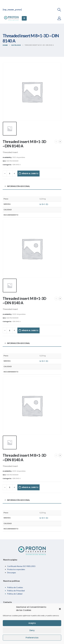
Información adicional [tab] (18, 186)
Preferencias (32, 638)
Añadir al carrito (30, 173)
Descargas (12, 572)
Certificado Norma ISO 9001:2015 (21, 566)
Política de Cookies (15, 587)
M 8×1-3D (44, 204)
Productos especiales (16, 569)
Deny (32, 630)
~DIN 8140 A (16, 165)
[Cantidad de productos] (10, 174)
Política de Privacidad (16, 591)
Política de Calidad (15, 594)
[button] (60, 609)
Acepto (32, 623)
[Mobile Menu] (24, 18)
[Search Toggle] (59, 10)
